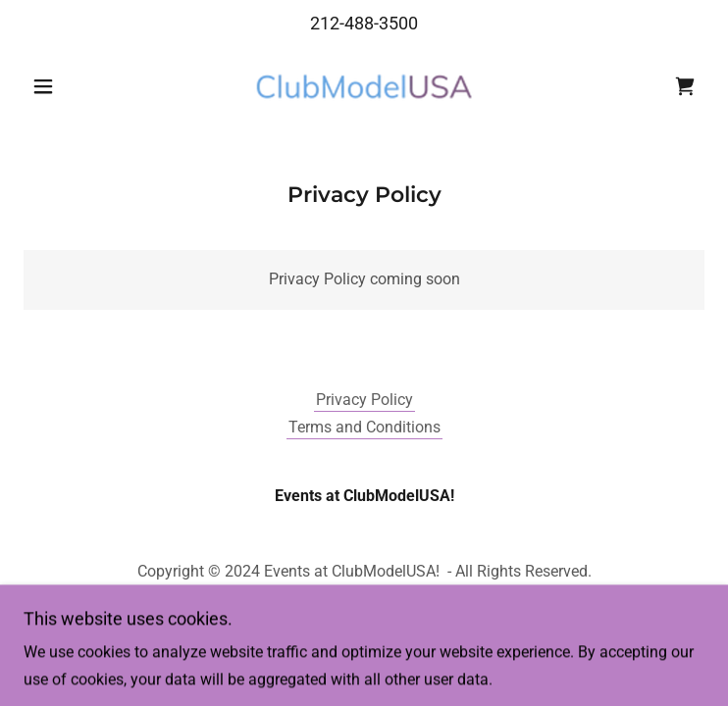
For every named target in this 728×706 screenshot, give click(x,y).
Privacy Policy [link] (364, 400)
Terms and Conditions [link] (364, 427)
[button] (75, 86)
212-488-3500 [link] (364, 23)
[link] (364, 86)
